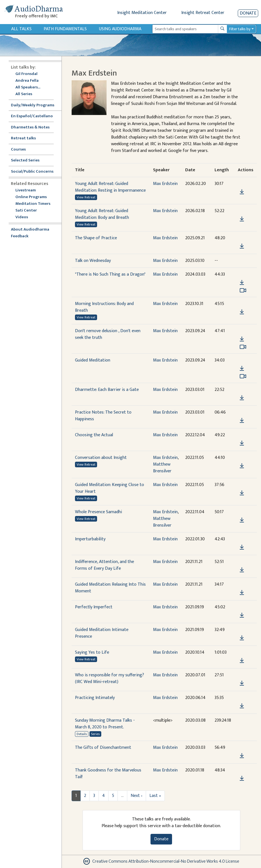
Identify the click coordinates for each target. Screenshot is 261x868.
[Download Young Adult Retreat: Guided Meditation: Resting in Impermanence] (242, 192)
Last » (155, 796)
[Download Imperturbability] (242, 547)
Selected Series (29, 160)
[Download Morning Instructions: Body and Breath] (242, 312)
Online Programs (31, 197)
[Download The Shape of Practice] (242, 246)
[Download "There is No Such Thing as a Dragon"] (242, 283)
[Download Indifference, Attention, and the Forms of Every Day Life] (242, 570)
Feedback (20, 236)
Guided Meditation (93, 360)
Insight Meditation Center (142, 13)
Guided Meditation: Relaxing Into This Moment (110, 588)
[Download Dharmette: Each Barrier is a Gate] (242, 398)
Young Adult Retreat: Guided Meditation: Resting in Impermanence (110, 187)
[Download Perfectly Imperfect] (242, 615)
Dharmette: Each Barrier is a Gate (107, 390)
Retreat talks (23, 138)
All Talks (21, 29)
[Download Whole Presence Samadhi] (242, 520)
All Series (24, 94)
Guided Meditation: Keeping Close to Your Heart (110, 488)
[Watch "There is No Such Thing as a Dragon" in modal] (243, 290)
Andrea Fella (27, 81)
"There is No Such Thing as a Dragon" (110, 274)
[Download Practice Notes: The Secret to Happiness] (242, 421)
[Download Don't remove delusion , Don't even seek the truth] (242, 339)
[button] (242, 184)
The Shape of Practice (96, 238)
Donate (248, 13)
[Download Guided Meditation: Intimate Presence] (242, 638)
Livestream (26, 190)
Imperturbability (90, 539)
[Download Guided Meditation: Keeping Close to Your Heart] (242, 493)
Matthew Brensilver (162, 468)
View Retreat (86, 197)
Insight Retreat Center (203, 13)
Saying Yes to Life (92, 652)
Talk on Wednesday (93, 261)
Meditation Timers (33, 204)
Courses (18, 150)
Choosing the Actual (94, 435)
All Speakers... (28, 87)
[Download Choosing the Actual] (242, 443)
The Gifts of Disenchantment (103, 748)
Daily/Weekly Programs (36, 105)
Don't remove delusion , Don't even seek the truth (108, 334)
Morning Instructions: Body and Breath (104, 307)
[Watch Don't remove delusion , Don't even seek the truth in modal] (243, 347)
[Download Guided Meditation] (242, 369)
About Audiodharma (30, 230)
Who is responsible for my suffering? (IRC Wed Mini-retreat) (110, 678)
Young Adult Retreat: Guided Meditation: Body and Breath (102, 214)
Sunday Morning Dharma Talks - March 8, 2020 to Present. (105, 724)
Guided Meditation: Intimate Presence (102, 633)
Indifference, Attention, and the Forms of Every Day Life (104, 565)
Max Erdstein (165, 184)
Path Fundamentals (65, 29)
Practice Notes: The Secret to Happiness (103, 416)
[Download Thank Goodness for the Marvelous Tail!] (242, 778)
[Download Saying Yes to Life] (242, 661)
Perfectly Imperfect (94, 607)
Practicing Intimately (95, 698)
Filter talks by (240, 29)
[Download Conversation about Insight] (242, 466)
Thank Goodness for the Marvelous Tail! (108, 774)
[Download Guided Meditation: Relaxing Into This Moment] (242, 593)
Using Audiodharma (120, 29)
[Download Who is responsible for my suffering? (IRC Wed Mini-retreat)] (242, 683)
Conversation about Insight (101, 458)
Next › (137, 796)
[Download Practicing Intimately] (242, 706)
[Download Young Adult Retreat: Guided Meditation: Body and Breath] (242, 219)
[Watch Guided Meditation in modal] (243, 376)
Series (95, 734)
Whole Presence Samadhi (98, 512)
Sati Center (26, 211)
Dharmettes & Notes (30, 127)
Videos (25, 217)
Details (82, 734)
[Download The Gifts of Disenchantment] (242, 756)
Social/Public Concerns (32, 172)
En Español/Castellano (32, 116)
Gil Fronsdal (26, 74)
